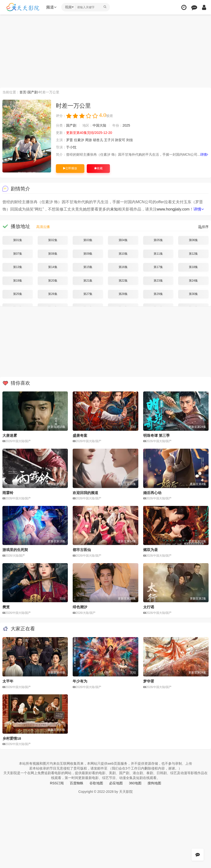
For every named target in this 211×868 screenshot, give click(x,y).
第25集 (18, 294)
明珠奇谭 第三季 (156, 435)
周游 (88, 140)
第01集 (18, 240)
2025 (126, 125)
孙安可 (120, 140)
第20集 (53, 281)
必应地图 (116, 783)
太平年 (8, 681)
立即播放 (70, 168)
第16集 (123, 267)
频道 (51, 7)
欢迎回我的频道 (85, 493)
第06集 (193, 240)
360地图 (135, 783)
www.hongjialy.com (173, 209)
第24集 (193, 281)
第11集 (158, 254)
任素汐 (79, 140)
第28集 (123, 294)
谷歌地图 (96, 783)
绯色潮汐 (80, 607)
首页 (23, 92)
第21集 (88, 281)
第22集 (123, 281)
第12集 (193, 254)
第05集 (158, 240)
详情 (204, 154)
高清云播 (43, 227)
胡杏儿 (98, 140)
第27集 (88, 294)
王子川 (109, 140)
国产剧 (33, 92)
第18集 (193, 267)
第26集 (53, 294)
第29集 (158, 294)
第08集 (53, 254)
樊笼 (6, 607)
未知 (114, 209)
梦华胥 (149, 681)
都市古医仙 (82, 550)
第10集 (123, 254)
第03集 (88, 240)
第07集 (18, 254)
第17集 (158, 267)
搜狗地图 (154, 783)
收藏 (98, 168)
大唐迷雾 (10, 435)
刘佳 (130, 140)
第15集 (88, 267)
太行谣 (149, 607)
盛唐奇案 (80, 435)
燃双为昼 (150, 550)
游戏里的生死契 (15, 550)
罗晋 (70, 140)
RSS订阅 (57, 783)
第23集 (158, 281)
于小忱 (71, 147)
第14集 (53, 267)
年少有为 (80, 681)
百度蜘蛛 (77, 783)
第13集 (18, 267)
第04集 (123, 240)
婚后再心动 (152, 493)
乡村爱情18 (12, 738)
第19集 (18, 281)
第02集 (53, 240)
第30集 (193, 294)
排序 (203, 227)
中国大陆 (99, 125)
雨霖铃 (8, 493)
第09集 (88, 254)
